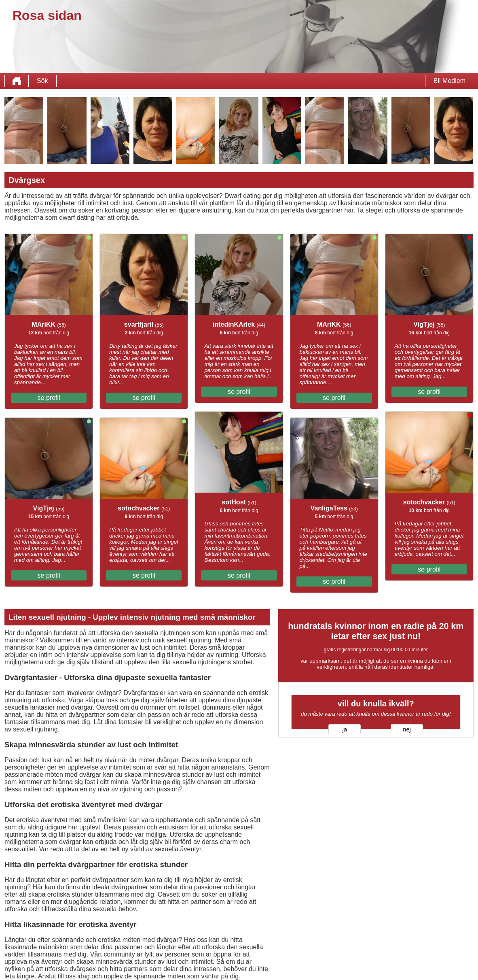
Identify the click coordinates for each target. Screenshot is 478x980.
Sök (42, 81)
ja (345, 729)
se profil (49, 398)
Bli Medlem (449, 81)
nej (407, 729)
